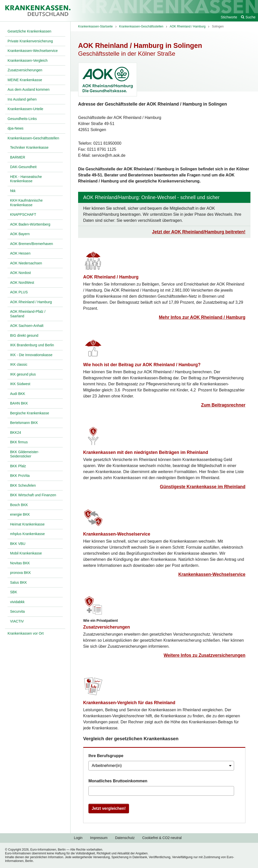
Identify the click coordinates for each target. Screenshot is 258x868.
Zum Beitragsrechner (223, 405)
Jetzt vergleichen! (109, 808)
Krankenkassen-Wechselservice (117, 534)
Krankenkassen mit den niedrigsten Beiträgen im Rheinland (146, 452)
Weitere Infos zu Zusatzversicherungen (205, 655)
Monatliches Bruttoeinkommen (118, 781)
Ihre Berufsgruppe (106, 756)
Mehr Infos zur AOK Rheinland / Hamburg (202, 317)
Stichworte (229, 17)
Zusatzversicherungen (107, 627)
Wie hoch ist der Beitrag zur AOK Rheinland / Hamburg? (142, 365)
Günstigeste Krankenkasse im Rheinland (203, 487)
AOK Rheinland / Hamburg (111, 277)
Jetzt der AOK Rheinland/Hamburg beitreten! (199, 232)
